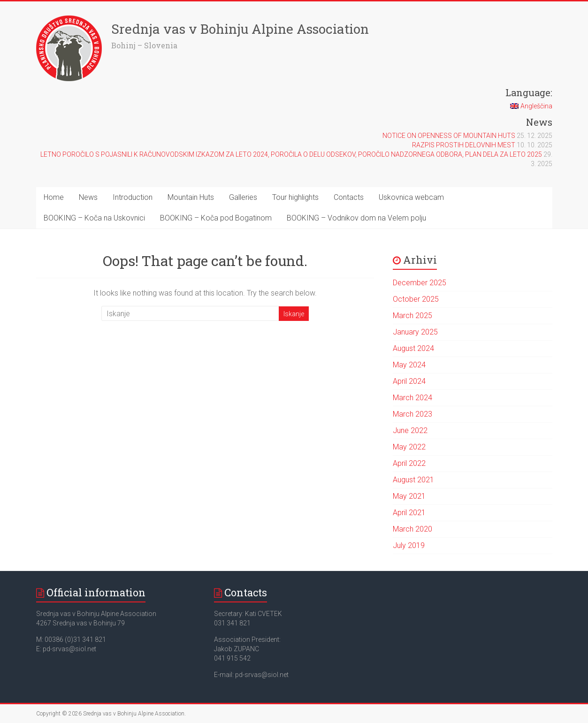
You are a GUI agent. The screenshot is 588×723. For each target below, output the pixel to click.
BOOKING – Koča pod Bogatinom (216, 218)
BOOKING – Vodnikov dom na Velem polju (356, 218)
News (88, 197)
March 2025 (412, 316)
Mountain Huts (191, 197)
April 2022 (409, 463)
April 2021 (409, 513)
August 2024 (413, 348)
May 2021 (409, 496)
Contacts (349, 197)
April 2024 (409, 381)
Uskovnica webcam (411, 197)
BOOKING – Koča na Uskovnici (94, 218)
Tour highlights (295, 197)
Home (54, 197)
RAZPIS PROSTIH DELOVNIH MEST (464, 145)
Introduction (133, 197)
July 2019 (409, 545)
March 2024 (412, 398)
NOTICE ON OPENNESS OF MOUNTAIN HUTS (449, 136)
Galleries (243, 197)
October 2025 (416, 299)
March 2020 (412, 529)
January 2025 (415, 332)
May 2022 (409, 447)
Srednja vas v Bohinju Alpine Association (240, 29)
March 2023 (412, 414)
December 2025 (420, 283)
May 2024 (409, 365)
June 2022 (410, 430)
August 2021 (413, 480)
